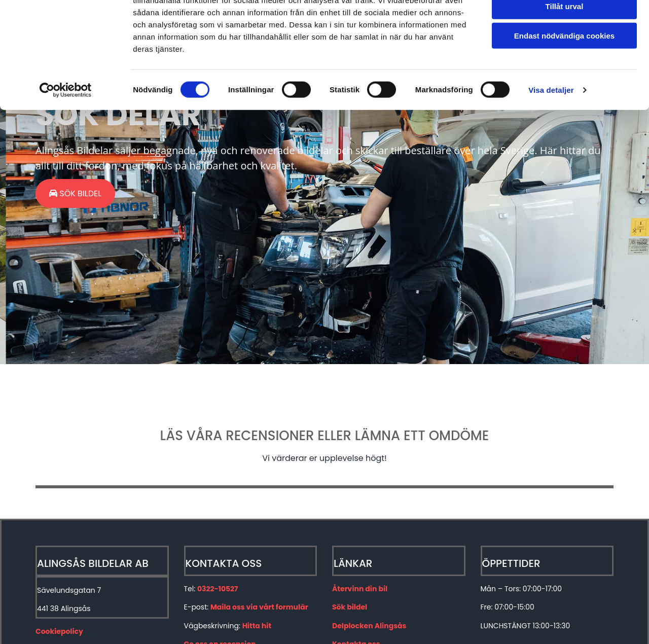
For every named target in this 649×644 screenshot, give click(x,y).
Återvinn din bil (360, 589)
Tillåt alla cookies (564, 25)
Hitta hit (257, 626)
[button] (75, 193)
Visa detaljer (551, 139)
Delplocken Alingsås (369, 626)
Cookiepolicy (59, 631)
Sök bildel (350, 607)
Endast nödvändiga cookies (564, 84)
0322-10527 (218, 589)
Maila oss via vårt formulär (259, 607)
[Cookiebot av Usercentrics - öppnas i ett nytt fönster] (66, 139)
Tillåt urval (565, 55)
